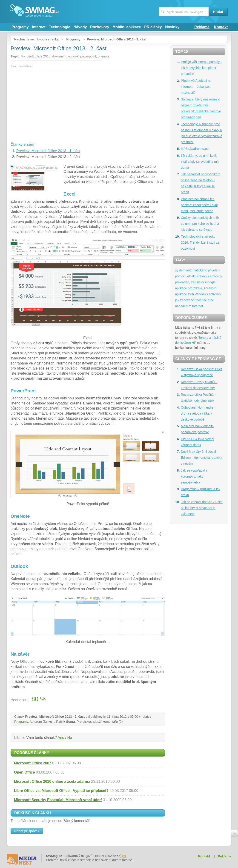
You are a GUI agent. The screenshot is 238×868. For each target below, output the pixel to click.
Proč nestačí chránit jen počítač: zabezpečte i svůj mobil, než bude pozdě (199, 205)
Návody (80, 27)
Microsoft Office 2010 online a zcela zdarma (52, 781)
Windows (201, 294)
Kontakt (221, 27)
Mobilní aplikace (127, 27)
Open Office (24, 772)
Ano (61, 738)
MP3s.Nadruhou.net (195, 149)
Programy (20, 27)
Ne (69, 738)
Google (210, 282)
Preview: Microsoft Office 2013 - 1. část (48, 151)
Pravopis (203, 276)
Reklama (202, 27)
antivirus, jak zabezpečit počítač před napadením (198, 300)
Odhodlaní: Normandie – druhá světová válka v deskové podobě (198, 413)
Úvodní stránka (48, 39)
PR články (153, 27)
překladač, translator (190, 282)
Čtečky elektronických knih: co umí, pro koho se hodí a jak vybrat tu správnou (200, 224)
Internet (39, 27)
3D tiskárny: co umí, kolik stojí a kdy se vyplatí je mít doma (200, 162)
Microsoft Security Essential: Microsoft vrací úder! (58, 800)
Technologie (59, 27)
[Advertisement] (88, 105)
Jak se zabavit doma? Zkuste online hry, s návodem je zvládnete (202, 508)
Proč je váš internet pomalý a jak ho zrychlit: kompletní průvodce (202, 68)
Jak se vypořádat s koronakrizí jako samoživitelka (194, 476)
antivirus (216, 276)
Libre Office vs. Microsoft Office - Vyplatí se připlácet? (61, 791)
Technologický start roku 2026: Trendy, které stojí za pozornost (200, 242)
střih (191, 294)
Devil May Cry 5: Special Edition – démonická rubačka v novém (201, 458)
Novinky (172, 27)
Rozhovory (100, 27)
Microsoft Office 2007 (33, 763)
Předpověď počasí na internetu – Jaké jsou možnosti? (196, 87)
